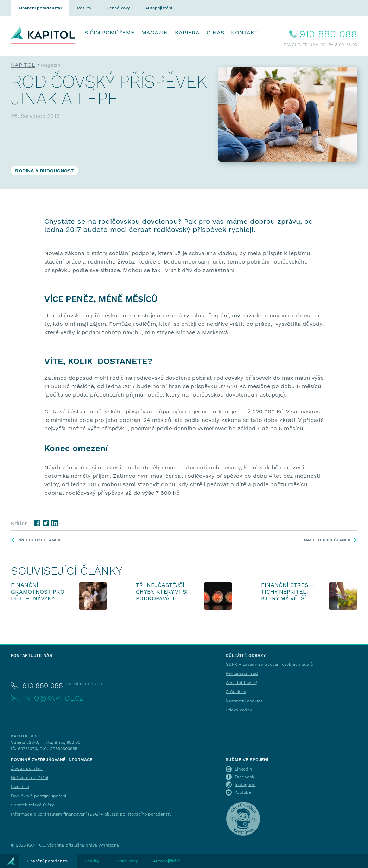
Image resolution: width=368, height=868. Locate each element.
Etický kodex (239, 710)
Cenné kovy (118, 8)
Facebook (245, 777)
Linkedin (243, 769)
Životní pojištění (27, 768)
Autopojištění (159, 8)
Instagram (245, 785)
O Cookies (236, 692)
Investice (20, 787)
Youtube (243, 792)
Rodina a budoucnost (45, 171)
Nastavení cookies (244, 701)
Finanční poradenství (40, 8)
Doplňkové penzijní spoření (39, 796)
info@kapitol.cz (53, 698)
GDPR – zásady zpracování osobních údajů (269, 664)
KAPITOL (23, 65)
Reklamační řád (242, 673)
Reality (84, 8)
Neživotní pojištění (30, 778)
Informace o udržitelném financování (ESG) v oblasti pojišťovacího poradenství (92, 814)
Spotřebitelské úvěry (32, 805)
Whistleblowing (241, 683)
